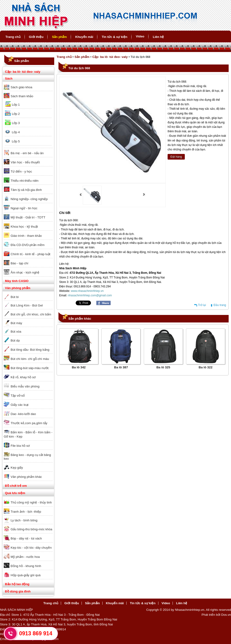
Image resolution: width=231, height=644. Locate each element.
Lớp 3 (16, 123)
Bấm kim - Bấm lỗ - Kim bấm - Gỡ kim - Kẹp (28, 434)
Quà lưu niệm (15, 493)
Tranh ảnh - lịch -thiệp (26, 512)
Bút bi (15, 297)
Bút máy (16, 323)
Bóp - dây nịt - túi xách (26, 538)
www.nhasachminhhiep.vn (87, 291)
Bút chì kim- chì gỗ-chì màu (30, 359)
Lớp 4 (16, 132)
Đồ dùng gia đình (18, 591)
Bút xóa (16, 332)
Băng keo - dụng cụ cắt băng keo (27, 457)
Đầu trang (220, 305)
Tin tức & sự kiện (114, 37)
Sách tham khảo (22, 96)
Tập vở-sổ (18, 396)
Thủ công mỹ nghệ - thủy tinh (31, 502)
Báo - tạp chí (19, 263)
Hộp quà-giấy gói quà (26, 575)
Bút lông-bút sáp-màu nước (30, 368)
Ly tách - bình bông (24, 520)
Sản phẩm (59, 37)
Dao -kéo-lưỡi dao (23, 414)
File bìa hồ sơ (20, 446)
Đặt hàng (176, 157)
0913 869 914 (36, 633)
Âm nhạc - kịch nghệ (25, 272)
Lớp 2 (16, 114)
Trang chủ (13, 37)
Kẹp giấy (17, 468)
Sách (9, 78)
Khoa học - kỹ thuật (24, 227)
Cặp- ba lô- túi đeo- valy (23, 72)
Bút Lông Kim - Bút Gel (27, 305)
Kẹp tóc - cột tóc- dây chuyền (31, 548)
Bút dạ (15, 340)
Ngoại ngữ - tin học (24, 208)
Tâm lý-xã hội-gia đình (26, 190)
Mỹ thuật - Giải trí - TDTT (28, 217)
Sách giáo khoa (21, 87)
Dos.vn (226, 615)
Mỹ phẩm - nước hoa (25, 557)
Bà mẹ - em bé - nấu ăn (27, 153)
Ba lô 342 (79, 367)
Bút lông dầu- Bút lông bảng (30, 350)
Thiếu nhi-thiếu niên (25, 181)
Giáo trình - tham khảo (26, 236)
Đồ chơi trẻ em (16, 486)
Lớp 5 (16, 141)
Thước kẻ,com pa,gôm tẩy (29, 423)
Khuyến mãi (84, 37)
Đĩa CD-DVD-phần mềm (28, 245)
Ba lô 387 (121, 367)
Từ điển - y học (21, 171)
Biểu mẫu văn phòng (25, 386)
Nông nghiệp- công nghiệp (29, 199)
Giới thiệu (36, 37)
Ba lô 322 (206, 367)
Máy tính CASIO (17, 281)
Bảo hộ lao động (17, 584)
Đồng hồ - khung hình (26, 566)
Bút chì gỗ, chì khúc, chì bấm (31, 314)
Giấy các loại (19, 405)
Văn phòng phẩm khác (26, 477)
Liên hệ (158, 37)
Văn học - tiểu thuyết (25, 162)
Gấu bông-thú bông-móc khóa (31, 529)
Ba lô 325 (163, 367)
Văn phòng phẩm (18, 288)
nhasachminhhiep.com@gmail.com (90, 295)
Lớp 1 (16, 105)
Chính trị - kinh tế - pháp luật (30, 254)
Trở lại (202, 305)
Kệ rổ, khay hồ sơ (23, 377)
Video (140, 36)
